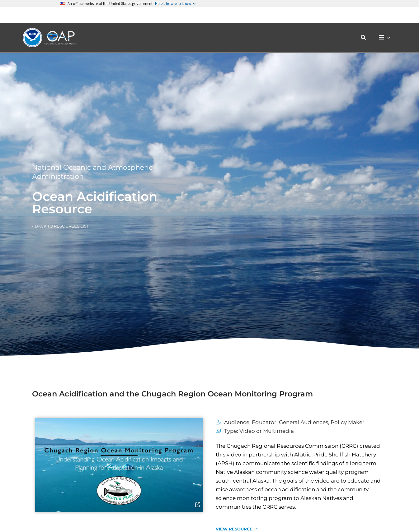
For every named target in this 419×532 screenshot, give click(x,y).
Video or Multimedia (267, 431)
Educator (264, 422)
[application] (389, 22)
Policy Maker (348, 422)
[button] (366, 22)
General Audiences (304, 422)
